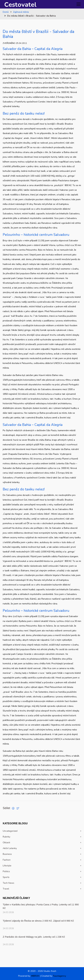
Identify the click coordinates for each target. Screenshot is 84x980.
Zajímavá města (21, 12)
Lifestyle (7, 866)
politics (6, 871)
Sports (6, 877)
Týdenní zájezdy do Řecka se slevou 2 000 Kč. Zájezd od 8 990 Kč (38, 921)
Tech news (8, 883)
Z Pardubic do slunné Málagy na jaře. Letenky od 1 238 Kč (34, 937)
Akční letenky (10, 848)
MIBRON (35, 976)
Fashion (7, 860)
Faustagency (59, 976)
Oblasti (6, 843)
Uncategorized (10, 831)
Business (7, 854)
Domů (6, 12)
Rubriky (6, 837)
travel (6, 889)
